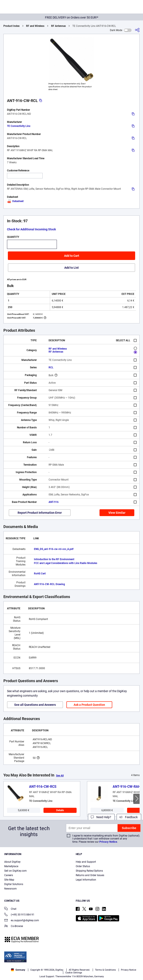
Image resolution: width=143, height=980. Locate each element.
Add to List (71, 268)
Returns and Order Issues (90, 875)
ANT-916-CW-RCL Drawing (49, 584)
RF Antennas (58, 26)
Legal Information (86, 880)
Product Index (11, 26)
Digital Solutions (14, 884)
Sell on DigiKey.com (15, 871)
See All (60, 776)
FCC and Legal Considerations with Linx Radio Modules (66, 563)
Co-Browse (14, 926)
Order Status (83, 866)
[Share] (137, 30)
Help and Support (86, 862)
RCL (51, 367)
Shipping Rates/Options (89, 871)
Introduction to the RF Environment (54, 559)
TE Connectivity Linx (19, 126)
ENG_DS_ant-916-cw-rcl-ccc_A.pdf (54, 549)
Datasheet (15, 201)
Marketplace (11, 866)
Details (60, 810)
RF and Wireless (35, 26)
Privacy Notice (108, 842)
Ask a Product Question (89, 705)
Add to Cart (72, 256)
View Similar (117, 513)
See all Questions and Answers (35, 705)
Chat (10, 909)
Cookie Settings (74, 973)
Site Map (9, 880)
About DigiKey (12, 862)
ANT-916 (54, 502)
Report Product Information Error (40, 513)
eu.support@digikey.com (22, 921)
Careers (9, 875)
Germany (18, 970)
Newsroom (11, 889)
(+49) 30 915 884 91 (19, 915)
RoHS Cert (40, 574)
